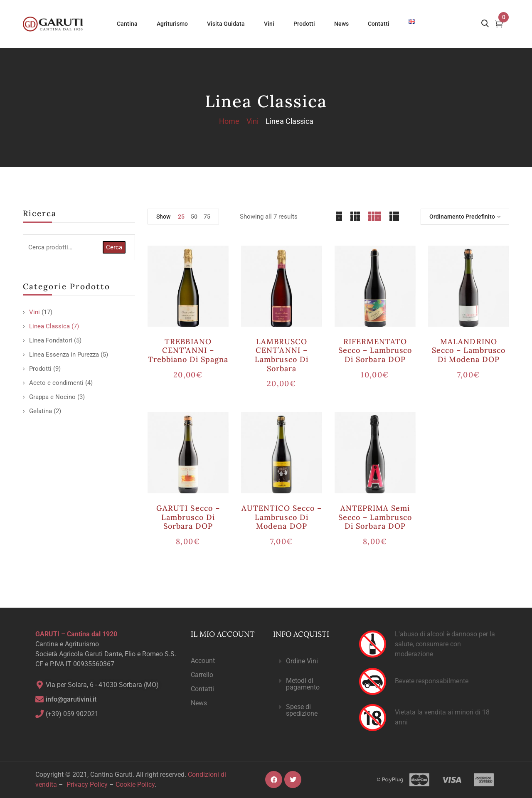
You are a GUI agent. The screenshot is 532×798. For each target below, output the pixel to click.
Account (203, 661)
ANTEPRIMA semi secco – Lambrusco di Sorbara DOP (375, 517)
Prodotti (40, 369)
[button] (309, 661)
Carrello (202, 675)
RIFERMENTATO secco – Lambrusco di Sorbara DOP (375, 350)
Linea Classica (49, 326)
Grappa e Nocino (52, 397)
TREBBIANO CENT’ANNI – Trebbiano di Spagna (188, 350)
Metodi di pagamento (303, 684)
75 (207, 217)
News (199, 703)
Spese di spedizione (302, 710)
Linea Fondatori (51, 340)
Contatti (202, 689)
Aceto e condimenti (56, 383)
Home (229, 121)
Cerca (114, 247)
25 (181, 217)
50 (194, 217)
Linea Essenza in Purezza (64, 355)
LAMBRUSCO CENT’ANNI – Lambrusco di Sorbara (281, 355)
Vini (252, 121)
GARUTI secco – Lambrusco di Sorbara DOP (188, 517)
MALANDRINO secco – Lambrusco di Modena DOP (469, 350)
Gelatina (41, 411)
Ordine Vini (302, 661)
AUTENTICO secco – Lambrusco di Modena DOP (282, 517)
